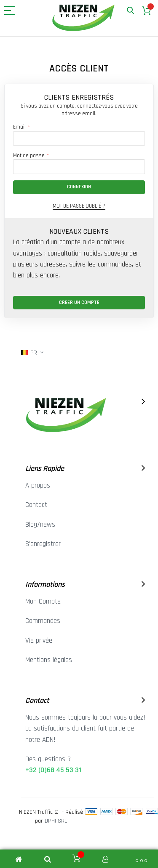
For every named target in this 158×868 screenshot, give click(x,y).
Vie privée (39, 641)
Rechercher (130, 11)
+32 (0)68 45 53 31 (53, 770)
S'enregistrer (43, 544)
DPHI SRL (56, 821)
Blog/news (40, 525)
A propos (38, 485)
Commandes (43, 621)
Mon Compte (43, 602)
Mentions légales (49, 660)
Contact (36, 505)
